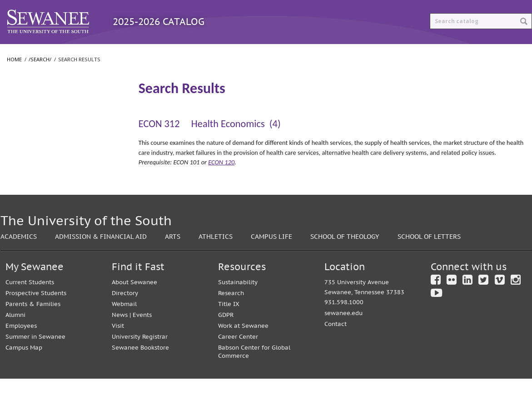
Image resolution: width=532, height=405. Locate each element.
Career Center (238, 363)
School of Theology (38, 194)
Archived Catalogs (262, 53)
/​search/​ (24, 105)
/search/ (40, 78)
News (120, 341)
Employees (21, 352)
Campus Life (271, 263)
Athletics (216, 263)
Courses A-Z (182, 53)
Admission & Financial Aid (101, 263)
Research (231, 319)
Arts (173, 263)
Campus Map (24, 374)
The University (32, 139)
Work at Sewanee (243, 352)
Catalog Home (38, 53)
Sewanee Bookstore (140, 374)
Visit (118, 352)
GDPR (226, 341)
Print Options (346, 53)
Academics (19, 263)
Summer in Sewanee (35, 363)
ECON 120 (221, 181)
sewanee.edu (343, 339)
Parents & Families (33, 330)
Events (142, 341)
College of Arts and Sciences (51, 158)
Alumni (15, 341)
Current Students (30, 309)
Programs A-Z (113, 53)
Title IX (229, 330)
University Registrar (140, 363)
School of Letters (35, 176)
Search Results (35, 120)
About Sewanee (134, 309)
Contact (336, 350)
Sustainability (238, 309)
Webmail (124, 330)
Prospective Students (36, 319)
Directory (125, 319)
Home (14, 78)
